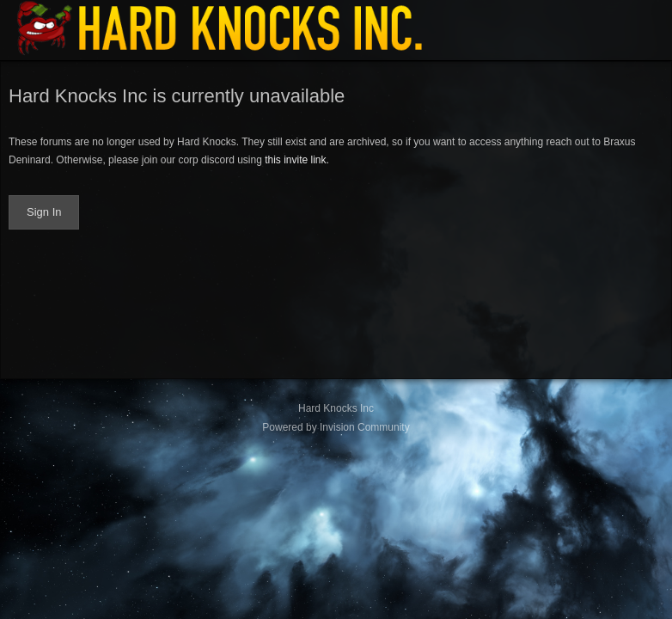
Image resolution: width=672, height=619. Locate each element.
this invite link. (297, 160)
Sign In (44, 212)
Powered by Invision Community (336, 427)
